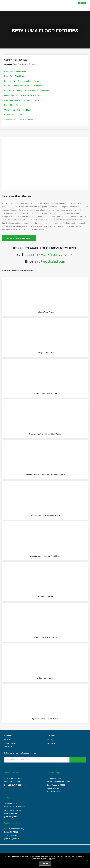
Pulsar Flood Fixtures (13, 105)
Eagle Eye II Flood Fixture (15, 76)
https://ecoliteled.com (13, 778)
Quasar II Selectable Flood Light (18, 110)
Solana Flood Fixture (13, 115)
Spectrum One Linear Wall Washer (19, 120)
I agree (45, 863)
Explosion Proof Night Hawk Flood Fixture (22, 81)
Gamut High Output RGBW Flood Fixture (21, 96)
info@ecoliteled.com (50, 261)
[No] (87, 861)
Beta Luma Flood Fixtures (15, 71)
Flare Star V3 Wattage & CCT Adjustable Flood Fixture (27, 91)
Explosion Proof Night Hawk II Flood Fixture (23, 86)
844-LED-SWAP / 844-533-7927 (48, 255)
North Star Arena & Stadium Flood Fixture (22, 100)
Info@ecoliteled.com (12, 782)
